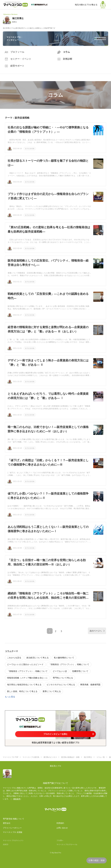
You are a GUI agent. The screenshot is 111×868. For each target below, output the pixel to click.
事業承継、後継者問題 (90, 685)
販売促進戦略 (30, 149)
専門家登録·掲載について (14, 819)
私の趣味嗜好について (64, 658)
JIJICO (6, 845)
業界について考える (52, 691)
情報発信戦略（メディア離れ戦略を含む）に (27, 678)
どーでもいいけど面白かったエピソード (25, 664)
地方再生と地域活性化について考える (24, 685)
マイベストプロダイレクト (13, 840)
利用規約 (60, 823)
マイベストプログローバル (67, 845)
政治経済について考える (38, 658)
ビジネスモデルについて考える (61, 685)
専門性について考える (63, 678)
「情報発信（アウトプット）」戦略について (69, 664)
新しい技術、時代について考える (22, 691)
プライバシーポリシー (12, 828)
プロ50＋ (60, 840)
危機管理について (80, 671)
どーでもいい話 (60, 671)
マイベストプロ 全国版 (13, 832)
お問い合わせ (62, 828)
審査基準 (17, 799)
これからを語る (14, 658)
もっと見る (10, 697)
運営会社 (7, 823)
